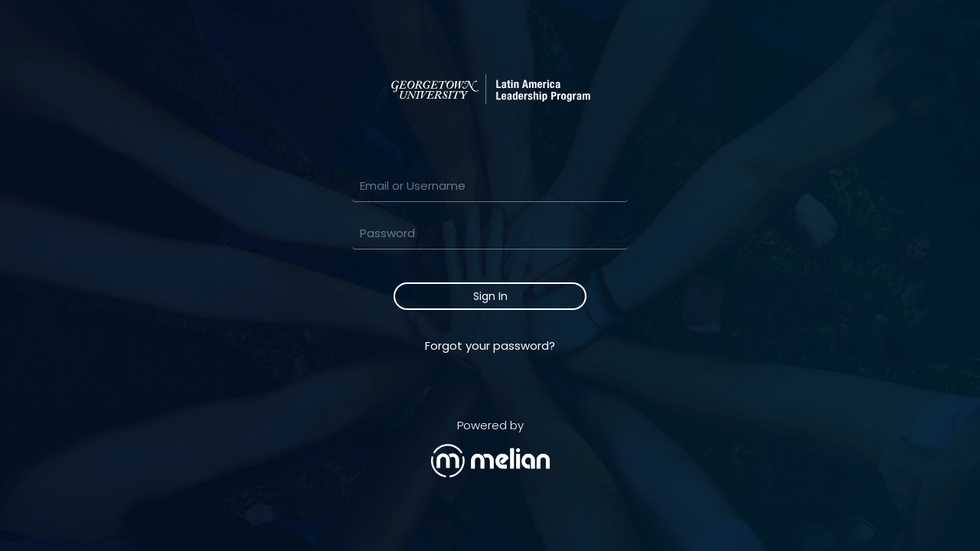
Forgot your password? (490, 346)
